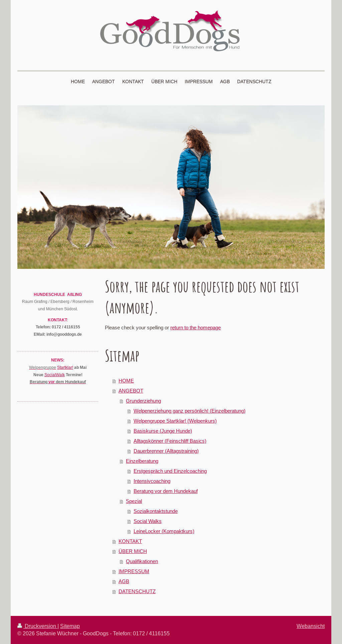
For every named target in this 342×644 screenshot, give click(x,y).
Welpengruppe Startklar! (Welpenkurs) (175, 421)
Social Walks (148, 521)
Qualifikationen (142, 561)
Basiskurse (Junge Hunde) (163, 431)
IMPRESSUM (134, 571)
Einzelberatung (142, 461)
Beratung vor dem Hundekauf (166, 491)
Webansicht (311, 626)
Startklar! (65, 367)
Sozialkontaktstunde (156, 511)
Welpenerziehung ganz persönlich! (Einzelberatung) (190, 411)
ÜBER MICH (133, 551)
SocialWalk (55, 375)
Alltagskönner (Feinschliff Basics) (170, 441)
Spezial (134, 501)
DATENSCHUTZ (137, 591)
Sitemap (70, 626)
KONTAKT (130, 541)
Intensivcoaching (152, 481)
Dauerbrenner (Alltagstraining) (166, 451)
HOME (126, 381)
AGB (124, 581)
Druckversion (37, 626)
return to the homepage (196, 328)
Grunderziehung (143, 401)
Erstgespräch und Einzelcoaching (170, 471)
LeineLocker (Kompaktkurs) (164, 531)
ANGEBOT (131, 391)
